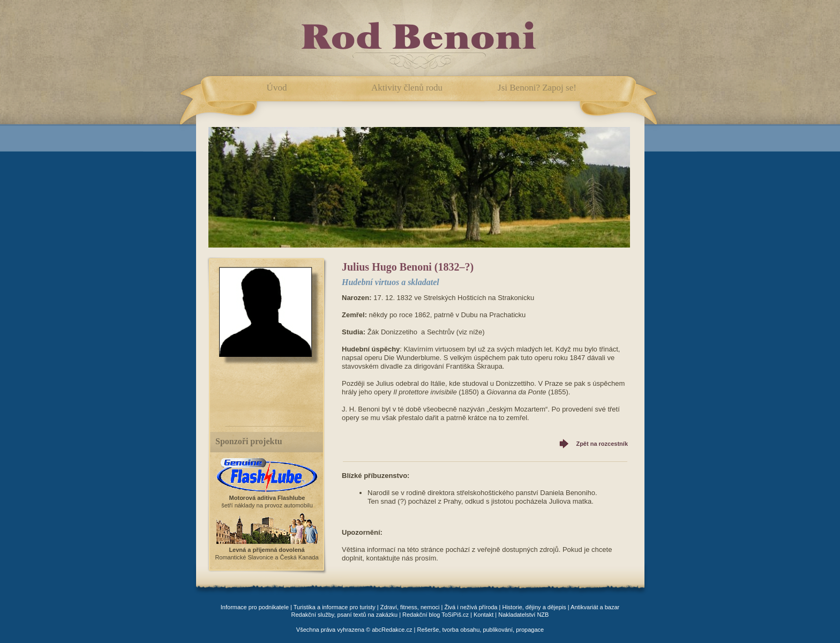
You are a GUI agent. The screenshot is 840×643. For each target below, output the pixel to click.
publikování (498, 630)
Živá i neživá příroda (471, 607)
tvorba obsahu (461, 630)
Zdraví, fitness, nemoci (410, 607)
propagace (530, 630)
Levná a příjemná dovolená (267, 550)
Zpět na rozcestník (602, 444)
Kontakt (483, 615)
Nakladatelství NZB (523, 615)
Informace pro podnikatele (255, 607)
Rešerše (428, 630)
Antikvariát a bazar (595, 607)
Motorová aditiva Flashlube (267, 498)
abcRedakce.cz (392, 630)
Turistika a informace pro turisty (335, 607)
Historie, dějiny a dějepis (534, 607)
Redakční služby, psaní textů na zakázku (345, 615)
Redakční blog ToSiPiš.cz (436, 615)
